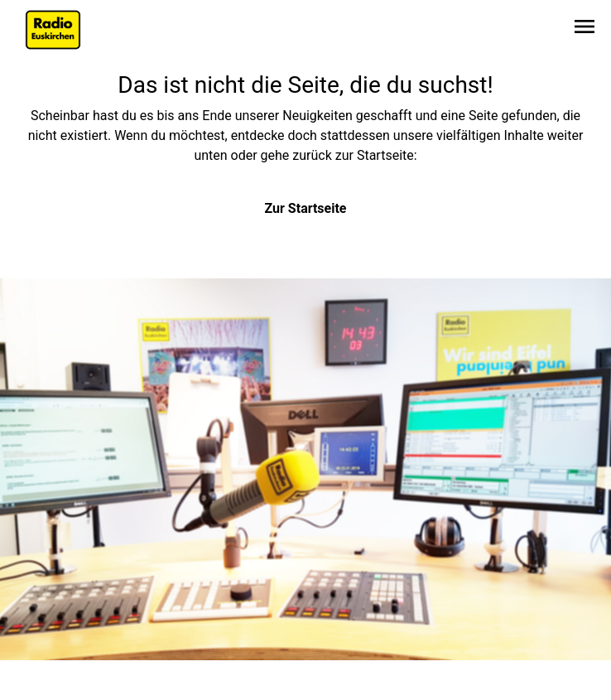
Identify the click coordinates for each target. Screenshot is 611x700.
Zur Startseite (306, 208)
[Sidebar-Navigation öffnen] (585, 29)
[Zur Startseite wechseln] (53, 30)
